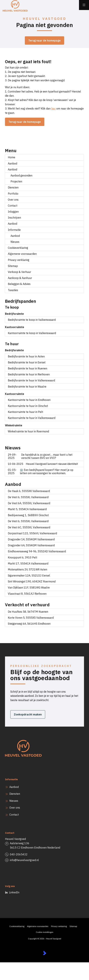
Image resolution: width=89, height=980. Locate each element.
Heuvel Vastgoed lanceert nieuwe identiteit (43, 464)
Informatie (14, 230)
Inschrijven (14, 218)
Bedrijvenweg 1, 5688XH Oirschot (28, 515)
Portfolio (13, 194)
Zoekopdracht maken (28, 714)
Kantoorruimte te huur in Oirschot (28, 406)
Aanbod (12, 163)
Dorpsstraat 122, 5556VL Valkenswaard (32, 533)
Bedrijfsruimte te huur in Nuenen (27, 368)
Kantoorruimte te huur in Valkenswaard (32, 418)
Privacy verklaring (19, 260)
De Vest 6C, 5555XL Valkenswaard (29, 527)
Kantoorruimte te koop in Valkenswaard (32, 333)
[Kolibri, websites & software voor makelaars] (45, 953)
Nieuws (15, 242)
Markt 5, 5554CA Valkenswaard (27, 509)
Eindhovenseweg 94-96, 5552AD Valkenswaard (37, 551)
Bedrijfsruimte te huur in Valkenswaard (31, 380)
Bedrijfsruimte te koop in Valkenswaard (32, 320)
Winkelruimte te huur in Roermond (28, 431)
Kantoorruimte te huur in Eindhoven (29, 400)
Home (11, 157)
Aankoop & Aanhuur (20, 278)
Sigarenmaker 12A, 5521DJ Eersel (29, 575)
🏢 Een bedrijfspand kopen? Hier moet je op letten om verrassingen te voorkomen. (41, 471)
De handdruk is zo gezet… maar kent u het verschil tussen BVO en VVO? (40, 456)
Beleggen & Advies (19, 284)
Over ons (13, 200)
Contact (13, 206)
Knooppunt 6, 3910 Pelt (22, 557)
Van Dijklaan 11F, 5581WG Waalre (29, 587)
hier (53, 108)
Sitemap (13, 266)
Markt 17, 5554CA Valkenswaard (28, 563)
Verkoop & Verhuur (19, 272)
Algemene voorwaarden (22, 254)
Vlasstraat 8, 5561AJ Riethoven (27, 594)
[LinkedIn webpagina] (8, 893)
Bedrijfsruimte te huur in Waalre (27, 387)
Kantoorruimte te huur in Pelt (25, 412)
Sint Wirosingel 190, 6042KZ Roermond (32, 581)
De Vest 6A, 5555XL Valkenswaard (29, 503)
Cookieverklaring (18, 248)
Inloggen (13, 212)
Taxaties (13, 290)
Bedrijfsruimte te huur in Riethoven (29, 374)
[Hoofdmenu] (84, 5)
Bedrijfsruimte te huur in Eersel (27, 362)
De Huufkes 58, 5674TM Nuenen (28, 612)
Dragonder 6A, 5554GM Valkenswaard (31, 545)
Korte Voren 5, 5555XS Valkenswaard (31, 618)
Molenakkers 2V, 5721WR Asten (27, 569)
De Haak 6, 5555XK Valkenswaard (29, 491)
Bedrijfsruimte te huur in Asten (26, 356)
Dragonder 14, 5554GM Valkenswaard (31, 539)
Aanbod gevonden (21, 175)
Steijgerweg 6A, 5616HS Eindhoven (29, 624)
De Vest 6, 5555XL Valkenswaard (28, 497)
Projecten (16, 181)
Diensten (13, 187)
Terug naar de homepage (44, 40)
